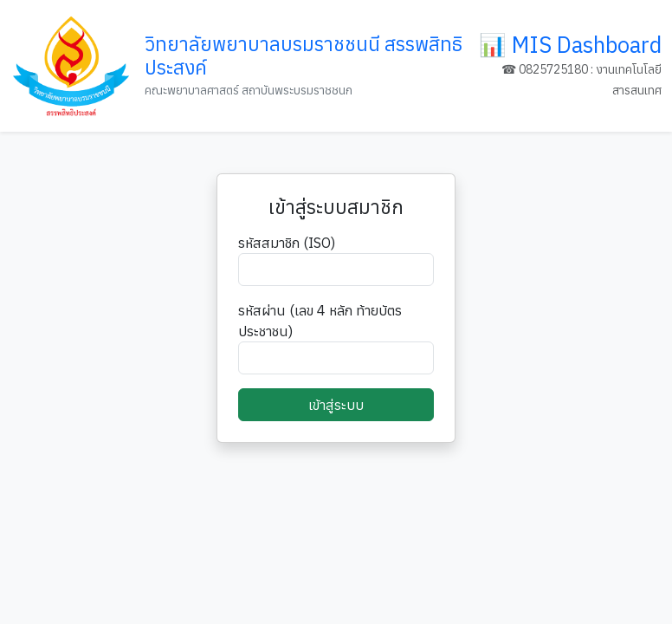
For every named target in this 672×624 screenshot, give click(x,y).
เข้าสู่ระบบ (336, 405)
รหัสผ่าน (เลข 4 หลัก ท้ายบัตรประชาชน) (320, 321)
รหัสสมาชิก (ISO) (287, 243)
